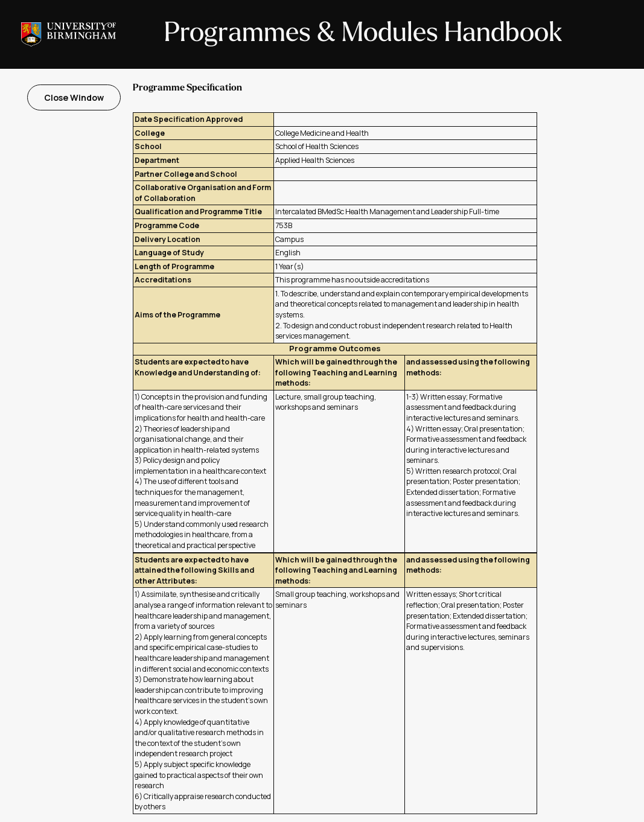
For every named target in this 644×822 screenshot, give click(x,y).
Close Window (74, 97)
